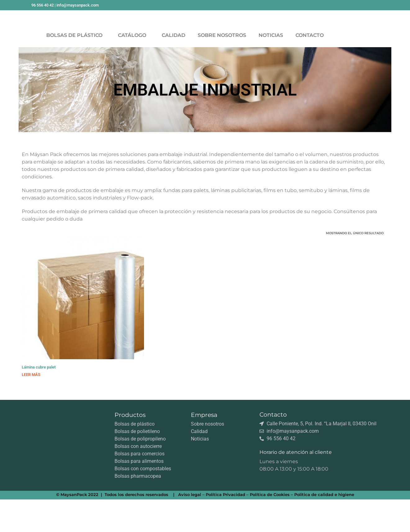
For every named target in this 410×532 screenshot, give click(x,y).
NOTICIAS (271, 68)
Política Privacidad (225, 527)
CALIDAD (173, 68)
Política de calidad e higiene (324, 527)
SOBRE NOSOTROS (222, 68)
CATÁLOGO (134, 68)
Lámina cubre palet (39, 400)
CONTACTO (310, 68)
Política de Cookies (270, 527)
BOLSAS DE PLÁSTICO (76, 68)
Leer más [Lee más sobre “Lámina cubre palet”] (31, 407)
